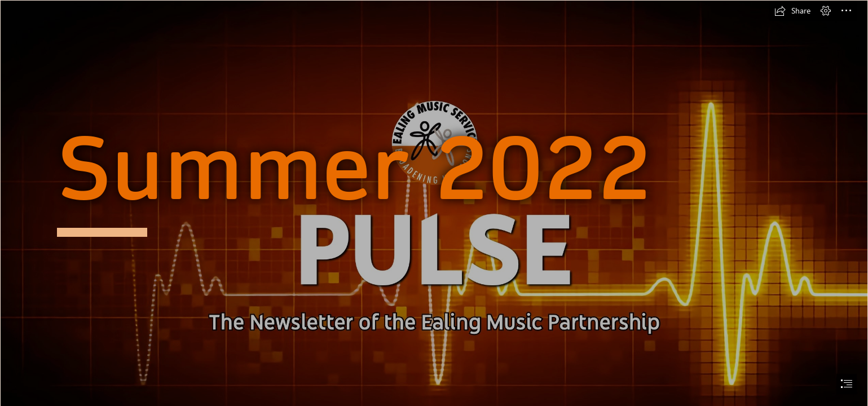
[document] (434, 203)
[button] (792, 11)
